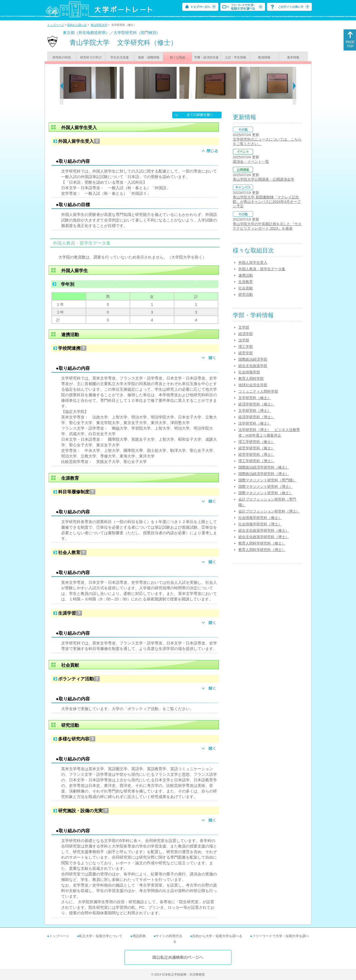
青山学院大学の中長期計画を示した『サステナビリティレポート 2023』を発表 (267, 226)
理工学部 (246, 347)
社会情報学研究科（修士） (260, 518)
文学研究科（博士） (255, 411)
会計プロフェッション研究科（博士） (269, 511)
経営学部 (246, 353)
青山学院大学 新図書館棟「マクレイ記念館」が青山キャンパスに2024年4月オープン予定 (267, 202)
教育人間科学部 (251, 379)
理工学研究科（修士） (256, 442)
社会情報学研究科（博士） (260, 524)
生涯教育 (246, 282)
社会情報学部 (249, 372)
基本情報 (293, 57)
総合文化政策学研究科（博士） (264, 537)
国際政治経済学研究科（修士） (264, 467)
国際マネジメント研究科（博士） (265, 487)
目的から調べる (77, 25)
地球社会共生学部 (253, 385)
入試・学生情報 (235, 57)
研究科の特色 (62, 57)
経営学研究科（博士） (256, 455)
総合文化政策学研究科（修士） (264, 530)
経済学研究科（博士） (256, 417)
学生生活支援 (120, 57)
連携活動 (246, 275)
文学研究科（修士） (255, 398)
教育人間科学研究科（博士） (262, 550)
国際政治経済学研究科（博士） (264, 474)
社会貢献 (246, 288)
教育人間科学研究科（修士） (262, 543)
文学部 (244, 327)
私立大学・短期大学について (101, 936)
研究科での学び (91, 57)
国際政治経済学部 (253, 359)
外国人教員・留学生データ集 (262, 269)
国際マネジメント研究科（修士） (265, 493)
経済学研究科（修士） (256, 404)
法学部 (244, 340)
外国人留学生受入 (253, 263)
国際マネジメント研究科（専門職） (267, 480)
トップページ (56, 25)
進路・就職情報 (149, 57)
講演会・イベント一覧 (251, 162)
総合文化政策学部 (253, 366)
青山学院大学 (99, 25)
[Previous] (62, 86)
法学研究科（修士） (255, 423)
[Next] (294, 86)
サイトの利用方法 (169, 936)
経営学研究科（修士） (256, 448)
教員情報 (264, 57)
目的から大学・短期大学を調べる (217, 936)
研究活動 (246, 295)
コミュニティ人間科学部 (258, 391)
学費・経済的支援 (206, 57)
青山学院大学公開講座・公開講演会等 (264, 179)
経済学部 (246, 334)
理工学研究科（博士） (256, 461)
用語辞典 (139, 936)
